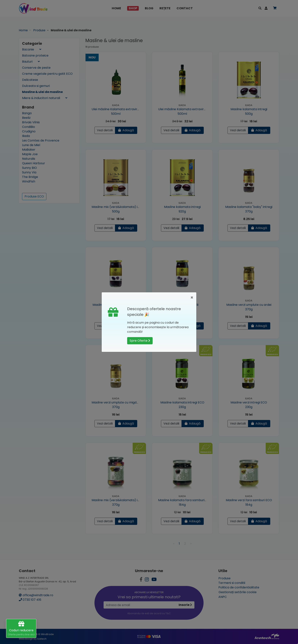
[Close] (192, 298)
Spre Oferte (140, 341)
